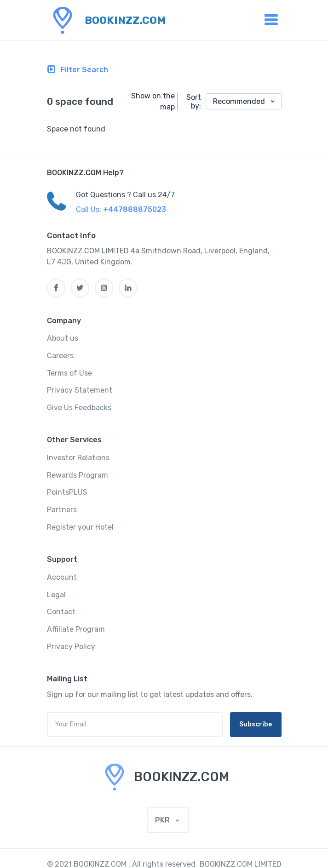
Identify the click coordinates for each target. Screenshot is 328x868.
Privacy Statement (80, 390)
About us (63, 338)
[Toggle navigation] (78, 70)
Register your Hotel (80, 527)
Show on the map (153, 101)
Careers (60, 356)
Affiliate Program (76, 629)
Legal (56, 595)
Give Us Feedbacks (79, 408)
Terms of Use (69, 373)
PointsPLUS (67, 492)
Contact (61, 612)
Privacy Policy (71, 647)
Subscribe (256, 724)
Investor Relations (78, 458)
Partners (62, 510)
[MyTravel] (164, 777)
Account (62, 577)
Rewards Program (78, 475)
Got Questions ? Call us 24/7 (125, 195)
